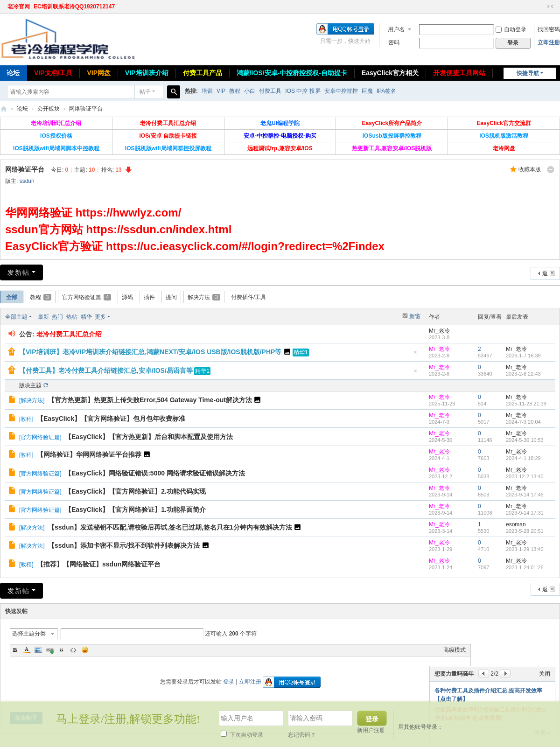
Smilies (85, 650)
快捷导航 (528, 73)
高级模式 (455, 650)
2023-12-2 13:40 (525, 476)
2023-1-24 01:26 (525, 567)
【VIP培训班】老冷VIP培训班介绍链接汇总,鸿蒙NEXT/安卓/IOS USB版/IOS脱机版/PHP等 (150, 352)
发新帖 (19, 272)
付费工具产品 (203, 73)
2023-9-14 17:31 (525, 513)
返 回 (549, 273)
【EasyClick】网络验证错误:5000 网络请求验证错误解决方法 (155, 473)
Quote (62, 650)
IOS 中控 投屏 (303, 91)
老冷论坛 (4, 109)
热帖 (72, 317)
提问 (171, 297)
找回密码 (549, 29)
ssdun (27, 181)
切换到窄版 (550, 7)
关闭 (545, 674)
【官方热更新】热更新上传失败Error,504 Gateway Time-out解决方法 (150, 400)
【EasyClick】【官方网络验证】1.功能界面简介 (135, 510)
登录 (229, 682)
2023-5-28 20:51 (525, 531)
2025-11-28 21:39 (526, 404)
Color (27, 650)
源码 (127, 297)
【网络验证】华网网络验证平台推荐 (89, 454)
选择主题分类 (29, 634)
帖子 (145, 92)
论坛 (22, 109)
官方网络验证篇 (87, 297)
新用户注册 (371, 730)
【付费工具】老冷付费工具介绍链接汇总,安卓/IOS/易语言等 (106, 370)
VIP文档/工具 (53, 73)
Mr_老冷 (439, 331)
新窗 (415, 316)
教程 (235, 91)
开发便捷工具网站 (459, 73)
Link (50, 650)
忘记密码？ (302, 735)
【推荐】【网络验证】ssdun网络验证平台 (99, 564)
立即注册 (549, 42)
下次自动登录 (242, 735)
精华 (86, 317)
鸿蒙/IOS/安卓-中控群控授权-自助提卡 (292, 73)
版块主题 (30, 385)
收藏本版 (530, 169)
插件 (149, 297)
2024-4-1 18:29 (523, 458)
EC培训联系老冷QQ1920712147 (74, 7)
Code (73, 650)
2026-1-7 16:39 (523, 356)
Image (38, 650)
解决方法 (204, 297)
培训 (207, 91)
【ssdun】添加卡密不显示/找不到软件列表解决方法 (124, 545)
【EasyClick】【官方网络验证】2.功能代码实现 (135, 491)
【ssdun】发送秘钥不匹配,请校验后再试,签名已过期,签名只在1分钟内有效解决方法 (170, 527)
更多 (100, 317)
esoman (516, 524)
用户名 (396, 29)
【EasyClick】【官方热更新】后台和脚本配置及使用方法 (149, 437)
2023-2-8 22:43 (523, 374)
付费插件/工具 (248, 297)
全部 (12, 297)
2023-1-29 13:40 (525, 549)
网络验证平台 (86, 109)
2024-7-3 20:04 (523, 422)
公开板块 (49, 109)
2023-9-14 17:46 (525, 495)
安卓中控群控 (341, 91)
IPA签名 (386, 91)
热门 (57, 317)
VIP (221, 91)
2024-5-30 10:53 (525, 440)
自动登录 (511, 29)
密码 (394, 42)
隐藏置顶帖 (415, 355)
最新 (43, 317)
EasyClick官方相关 (390, 73)
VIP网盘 (99, 73)
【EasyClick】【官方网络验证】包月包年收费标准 (111, 419)
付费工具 (270, 91)
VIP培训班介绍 (147, 73)
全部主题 (16, 317)
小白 (250, 91)
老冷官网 (19, 7)
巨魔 (367, 91)
